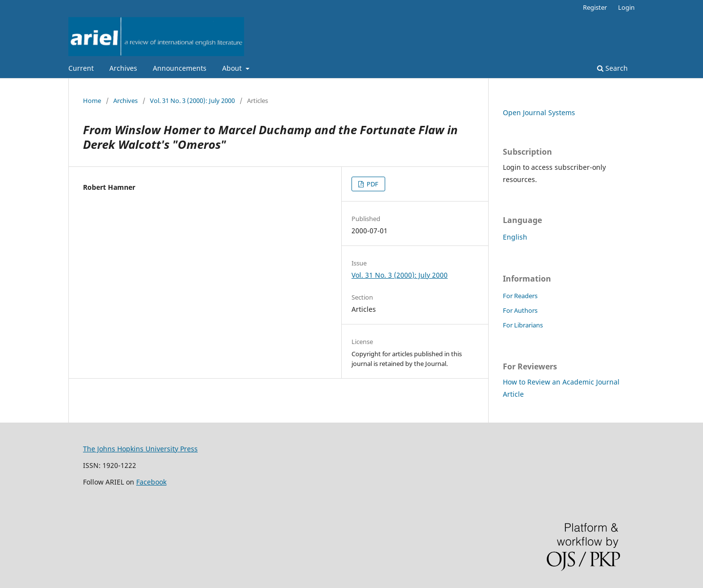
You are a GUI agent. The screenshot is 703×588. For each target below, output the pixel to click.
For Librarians (523, 325)
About (233, 68)
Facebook (151, 482)
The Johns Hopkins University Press (140, 449)
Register (595, 7)
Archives (123, 68)
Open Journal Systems (539, 112)
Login (626, 7)
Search (612, 68)
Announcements (180, 68)
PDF (372, 184)
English (515, 237)
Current (81, 68)
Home (92, 101)
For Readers (520, 296)
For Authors (520, 310)
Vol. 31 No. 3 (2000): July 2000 (192, 101)
